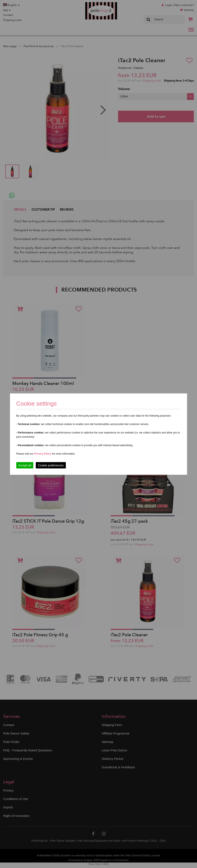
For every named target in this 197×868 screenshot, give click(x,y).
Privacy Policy (43, 454)
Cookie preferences (51, 465)
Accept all (25, 465)
